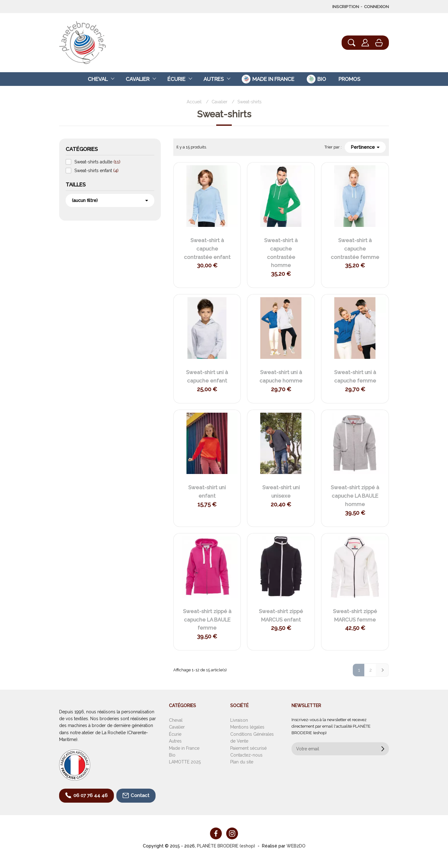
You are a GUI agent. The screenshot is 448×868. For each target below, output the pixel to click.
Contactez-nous (246, 755)
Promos (349, 79)
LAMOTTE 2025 (185, 762)
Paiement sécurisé (248, 748)
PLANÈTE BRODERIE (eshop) (226, 846)
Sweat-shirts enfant (96, 171)
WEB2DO (296, 846)
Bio (172, 755)
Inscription (346, 7)
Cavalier (138, 79)
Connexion (376, 7)
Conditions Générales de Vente (252, 738)
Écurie (176, 79)
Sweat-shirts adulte (97, 162)
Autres (214, 79)
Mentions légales (247, 727)
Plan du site (242, 762)
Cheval (98, 79)
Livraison (239, 720)
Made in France (184, 748)
